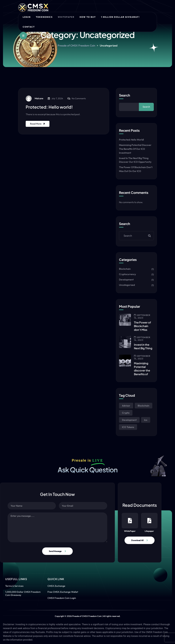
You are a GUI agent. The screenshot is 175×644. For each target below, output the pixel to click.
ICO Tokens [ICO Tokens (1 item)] (128, 427)
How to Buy (88, 17)
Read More (38, 124)
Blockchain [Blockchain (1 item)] (143, 406)
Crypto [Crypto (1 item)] (126, 413)
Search (125, 95)
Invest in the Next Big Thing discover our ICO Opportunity (135, 160)
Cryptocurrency (127, 274)
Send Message (55, 551)
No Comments (79, 98)
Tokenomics (44, 17)
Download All (137, 540)
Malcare (34, 98)
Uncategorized (127, 285)
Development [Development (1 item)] (129, 420)
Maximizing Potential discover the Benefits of (142, 369)
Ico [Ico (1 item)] (146, 420)
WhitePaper (130, 523)
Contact (29, 27)
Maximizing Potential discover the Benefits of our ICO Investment (135, 149)
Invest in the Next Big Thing (143, 346)
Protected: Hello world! (49, 107)
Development (126, 280)
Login (27, 17)
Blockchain (125, 269)
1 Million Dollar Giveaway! (120, 17)
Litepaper (149, 523)
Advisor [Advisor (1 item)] (126, 406)
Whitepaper (66, 17)
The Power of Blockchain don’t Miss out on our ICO (136, 169)
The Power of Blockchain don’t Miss (142, 326)
